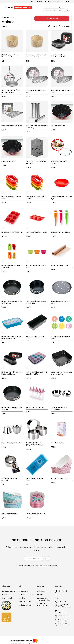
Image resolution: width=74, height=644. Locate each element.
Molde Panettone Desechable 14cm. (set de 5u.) (36, 56)
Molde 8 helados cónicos (35, 407)
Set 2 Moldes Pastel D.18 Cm (60, 478)
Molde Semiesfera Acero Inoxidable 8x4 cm (59, 408)
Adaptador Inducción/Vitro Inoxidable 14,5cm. (11, 91)
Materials (48, 1)
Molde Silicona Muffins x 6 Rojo (12, 232)
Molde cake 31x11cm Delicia (35, 337)
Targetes (56, 1)
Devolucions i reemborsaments (43, 599)
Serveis (39, 1)
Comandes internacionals (42, 605)
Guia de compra (25, 605)
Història (4, 595)
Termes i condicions (26, 595)
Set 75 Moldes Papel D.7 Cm (36, 514)
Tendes (31, 1)
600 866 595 (63, 601)
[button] (66, 1)
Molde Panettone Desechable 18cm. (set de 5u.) (12, 56)
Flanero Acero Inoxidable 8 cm (12, 443)
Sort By (62, 26)
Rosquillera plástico (57, 443)
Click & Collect (42, 591)
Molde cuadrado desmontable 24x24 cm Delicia (61, 373)
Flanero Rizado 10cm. (9, 161)
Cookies (22, 598)
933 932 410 (63, 591)
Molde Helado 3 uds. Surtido (60, 232)
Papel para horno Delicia (59, 266)
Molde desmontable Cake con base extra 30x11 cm (12, 373)
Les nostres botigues (9, 591)
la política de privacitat (50, 565)
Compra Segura (25, 602)
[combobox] (54, 10)
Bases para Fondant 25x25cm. (12, 126)
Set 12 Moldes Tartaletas (10, 514)
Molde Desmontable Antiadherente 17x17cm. (59, 56)
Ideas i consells (7, 598)
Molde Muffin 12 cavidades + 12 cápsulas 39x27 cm (37, 373)
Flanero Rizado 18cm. (58, 126)
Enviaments (41, 595)
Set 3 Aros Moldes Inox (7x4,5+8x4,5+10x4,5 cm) (35, 444)
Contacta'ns (24, 591)
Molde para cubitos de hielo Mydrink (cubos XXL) (11, 338)
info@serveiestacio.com (63, 598)
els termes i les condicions (33, 565)
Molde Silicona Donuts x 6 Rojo (37, 232)
